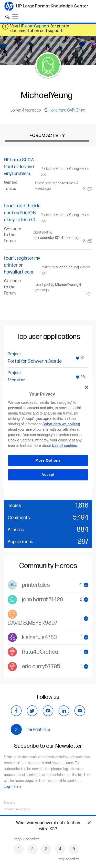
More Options (48, 460)
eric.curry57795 (41, 667)
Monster (16, 380)
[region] (48, 434)
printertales (66, 183)
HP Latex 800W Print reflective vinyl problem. (19, 167)
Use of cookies (65, 446)
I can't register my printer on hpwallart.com (22, 265)
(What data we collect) (61, 424)
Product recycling (17, 809)
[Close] (87, 387)
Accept (48, 475)
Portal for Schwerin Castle (35, 361)
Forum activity (47, 135)
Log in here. (13, 787)
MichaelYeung (67, 169)
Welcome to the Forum (12, 235)
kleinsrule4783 (39, 637)
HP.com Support (34, 26)
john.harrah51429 (43, 600)
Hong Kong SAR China (67, 110)
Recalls (10, 803)
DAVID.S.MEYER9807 (33, 623)
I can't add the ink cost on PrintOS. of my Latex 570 (22, 213)
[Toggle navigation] (15, 17)
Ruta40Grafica (40, 652)
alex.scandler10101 (48, 238)
